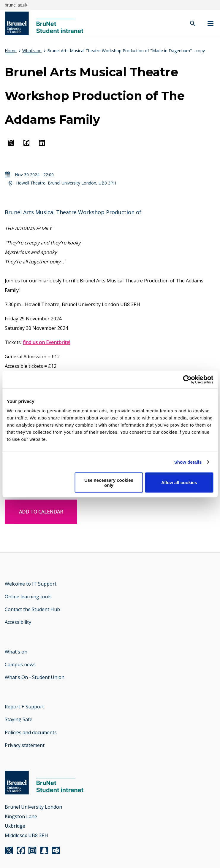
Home (11, 51)
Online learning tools (28, 597)
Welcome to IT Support (31, 584)
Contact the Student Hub (32, 609)
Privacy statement (25, 745)
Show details (188, 462)
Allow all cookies (179, 483)
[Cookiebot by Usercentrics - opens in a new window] (187, 380)
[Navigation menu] (210, 24)
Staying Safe (19, 719)
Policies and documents (31, 732)
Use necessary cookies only (109, 482)
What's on (32, 51)
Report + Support (24, 707)
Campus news (20, 664)
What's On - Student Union (35, 677)
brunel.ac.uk (16, 5)
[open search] (193, 24)
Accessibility (18, 622)
